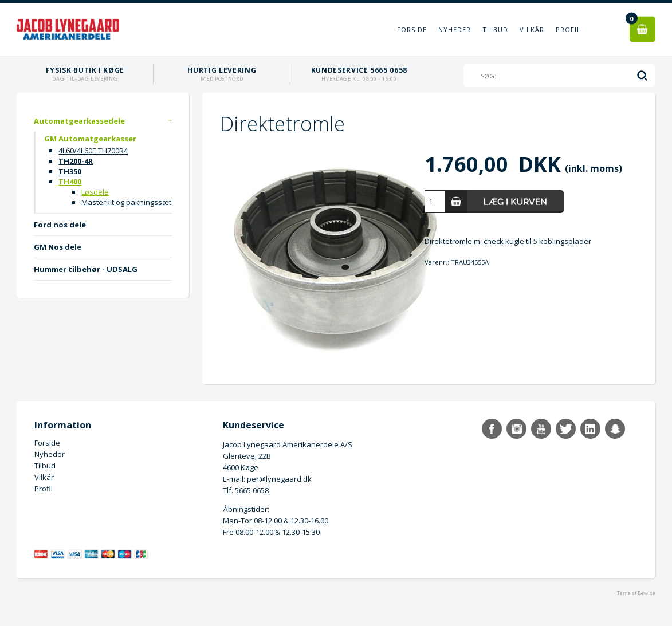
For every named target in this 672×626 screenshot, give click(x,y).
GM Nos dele (58, 247)
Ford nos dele (60, 225)
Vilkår (532, 29)
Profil (568, 29)
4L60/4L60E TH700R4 (93, 151)
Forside (412, 29)
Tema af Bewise (636, 593)
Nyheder (455, 29)
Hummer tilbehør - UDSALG (86, 269)
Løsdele (95, 192)
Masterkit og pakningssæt (126, 202)
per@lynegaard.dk (279, 479)
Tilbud (495, 29)
